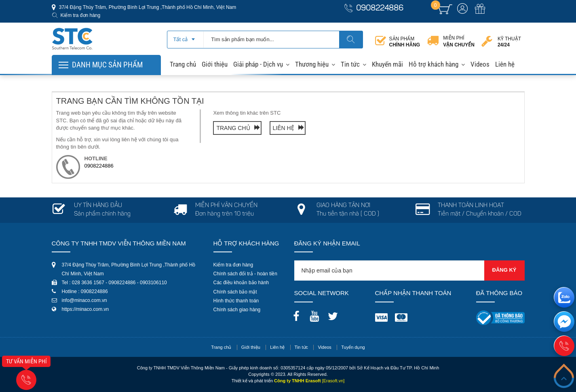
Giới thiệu (215, 64)
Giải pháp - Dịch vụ (258, 64)
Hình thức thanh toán (236, 301)
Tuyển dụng (353, 347)
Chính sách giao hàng (237, 310)
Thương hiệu (312, 64)
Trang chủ (183, 64)
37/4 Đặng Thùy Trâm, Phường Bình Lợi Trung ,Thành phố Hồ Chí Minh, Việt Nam (147, 7)
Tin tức (350, 64)
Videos (480, 64)
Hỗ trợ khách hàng (434, 64)
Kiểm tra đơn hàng (81, 15)
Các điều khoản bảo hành (241, 283)
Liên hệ (505, 64)
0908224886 (380, 9)
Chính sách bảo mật (235, 292)
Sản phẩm (405, 42)
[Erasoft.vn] (333, 381)
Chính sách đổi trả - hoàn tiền (245, 274)
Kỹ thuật (509, 42)
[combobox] (185, 37)
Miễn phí (459, 42)
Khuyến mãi (387, 64)
